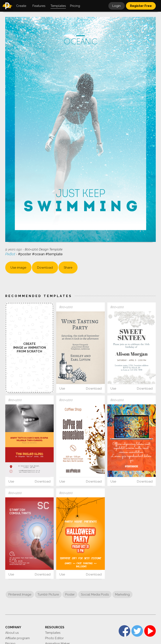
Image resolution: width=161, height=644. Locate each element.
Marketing (122, 594)
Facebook (124, 631)
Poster (70, 594)
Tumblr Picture (48, 594)
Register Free (141, 6)
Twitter (137, 631)
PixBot (11, 254)
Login (117, 6)
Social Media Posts (95, 594)
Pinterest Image (20, 594)
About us (12, 633)
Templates (53, 633)
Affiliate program (18, 638)
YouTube (150, 631)
